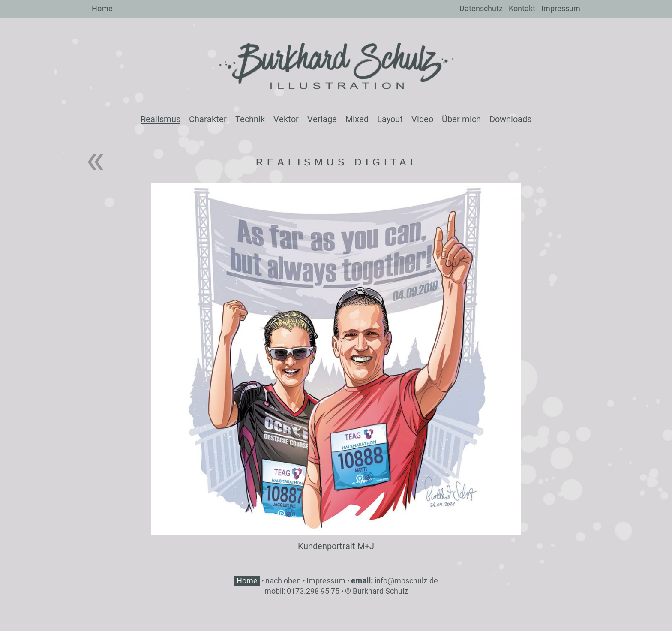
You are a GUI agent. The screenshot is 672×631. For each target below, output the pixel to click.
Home (102, 8)
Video (422, 119)
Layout (390, 119)
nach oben (283, 581)
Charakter (208, 119)
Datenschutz (481, 8)
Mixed (357, 119)
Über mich (461, 119)
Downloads (510, 119)
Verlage (322, 119)
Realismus (160, 119)
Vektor (286, 119)
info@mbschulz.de (406, 581)
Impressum (561, 8)
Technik (250, 119)
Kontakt (522, 8)
